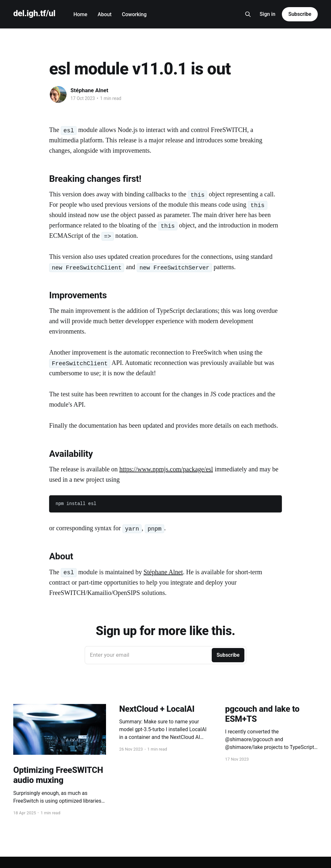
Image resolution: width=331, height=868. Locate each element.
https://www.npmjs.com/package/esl (166, 469)
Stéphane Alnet (89, 90)
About (105, 14)
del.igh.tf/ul (34, 13)
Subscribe (300, 14)
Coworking (134, 14)
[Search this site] (248, 14)
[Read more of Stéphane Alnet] (58, 94)
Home (80, 14)
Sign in (267, 14)
